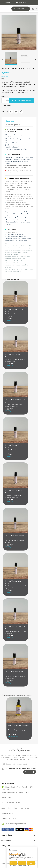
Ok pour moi (31, 863)
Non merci (13, 863)
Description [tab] (11, 121)
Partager (11, 112)
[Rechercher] (21, 9)
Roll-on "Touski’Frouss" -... (15, 536)
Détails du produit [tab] (13, 125)
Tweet (16, 112)
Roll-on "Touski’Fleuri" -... (15, 672)
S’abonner (30, 772)
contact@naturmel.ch (18, 824)
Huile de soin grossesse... (18, 725)
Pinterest (21, 112)
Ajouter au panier (21, 101)
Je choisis (22, 863)
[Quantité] (4, 101)
